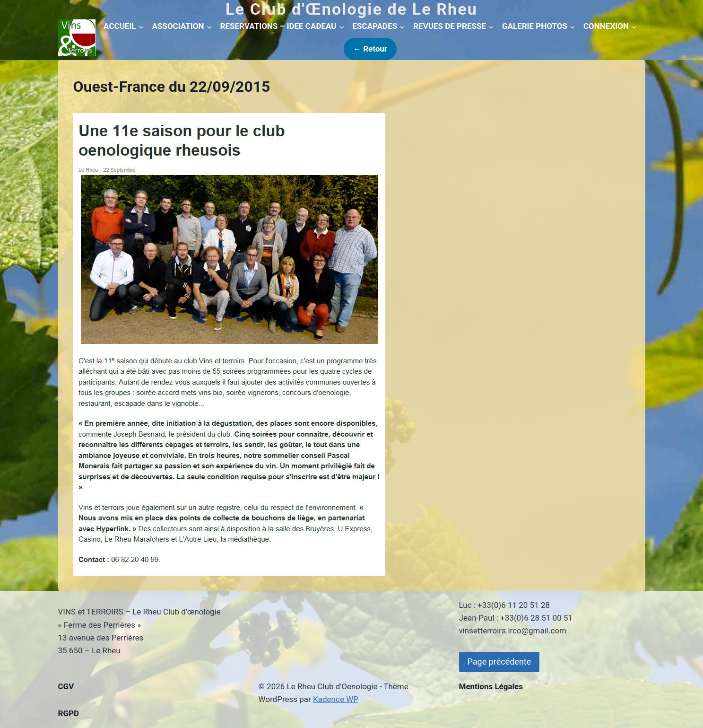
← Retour (370, 49)
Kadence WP (336, 699)
